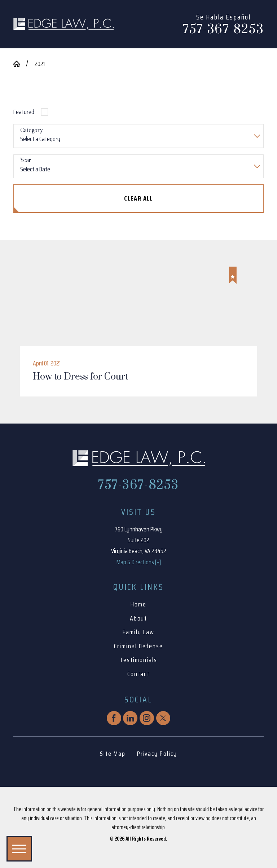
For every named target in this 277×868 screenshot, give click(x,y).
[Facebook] (114, 718)
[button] (19, 849)
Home (138, 604)
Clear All (138, 198)
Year (26, 161)
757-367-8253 (223, 30)
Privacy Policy (157, 754)
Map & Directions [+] (139, 562)
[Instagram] (147, 718)
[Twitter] (163, 718)
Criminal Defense (138, 646)
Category (32, 131)
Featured (24, 112)
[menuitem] (138, 605)
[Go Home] (20, 64)
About (139, 618)
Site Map (113, 754)
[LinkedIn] (130, 718)
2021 (40, 64)
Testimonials (138, 660)
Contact (139, 674)
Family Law (138, 632)
